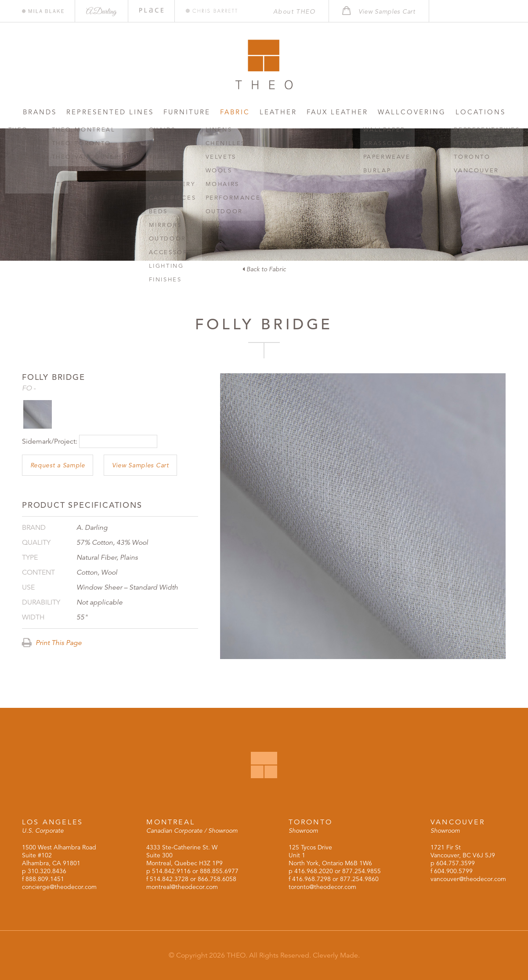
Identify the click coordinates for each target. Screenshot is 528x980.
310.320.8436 (47, 871)
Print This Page (52, 643)
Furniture (187, 112)
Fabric (235, 112)
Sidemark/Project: (50, 441)
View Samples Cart (141, 465)
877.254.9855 (362, 871)
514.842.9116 (171, 871)
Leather (278, 112)
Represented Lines (110, 112)
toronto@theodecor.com (322, 887)
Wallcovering (412, 112)
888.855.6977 (219, 871)
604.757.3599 (456, 863)
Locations (481, 112)
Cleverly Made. (336, 955)
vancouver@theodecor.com (468, 879)
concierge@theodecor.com (59, 887)
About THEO (294, 11)
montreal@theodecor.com (182, 887)
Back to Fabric (264, 269)
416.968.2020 (314, 871)
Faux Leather (337, 112)
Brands (40, 112)
